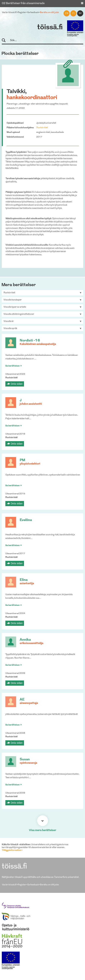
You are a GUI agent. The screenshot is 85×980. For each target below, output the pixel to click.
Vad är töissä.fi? (9, 13)
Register (22, 13)
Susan (25, 760)
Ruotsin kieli (42, 128)
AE (22, 700)
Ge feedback (33, 13)
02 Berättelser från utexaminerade (23, 3)
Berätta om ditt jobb (49, 13)
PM (22, 460)
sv (80, 13)
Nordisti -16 (30, 341)
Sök (5, 40)
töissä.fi (50, 28)
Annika (25, 640)
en (67, 13)
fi (73, 13)
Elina (24, 580)
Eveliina (26, 520)
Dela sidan (17, 384)
